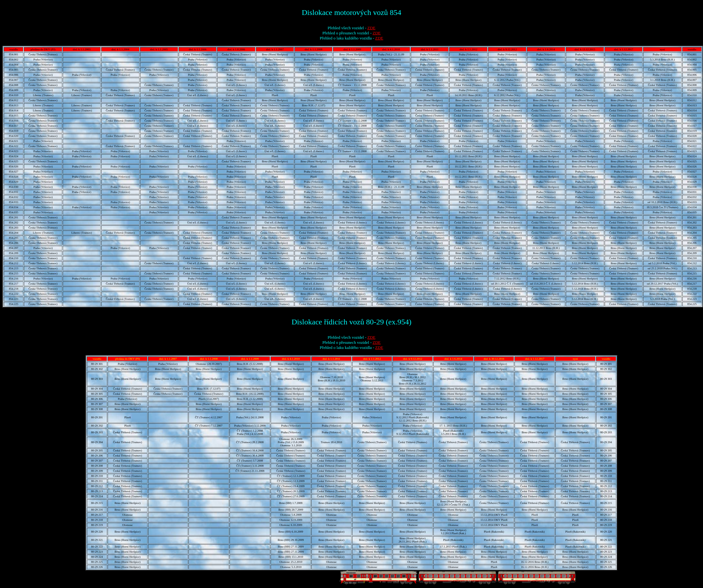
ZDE (371, 28)
